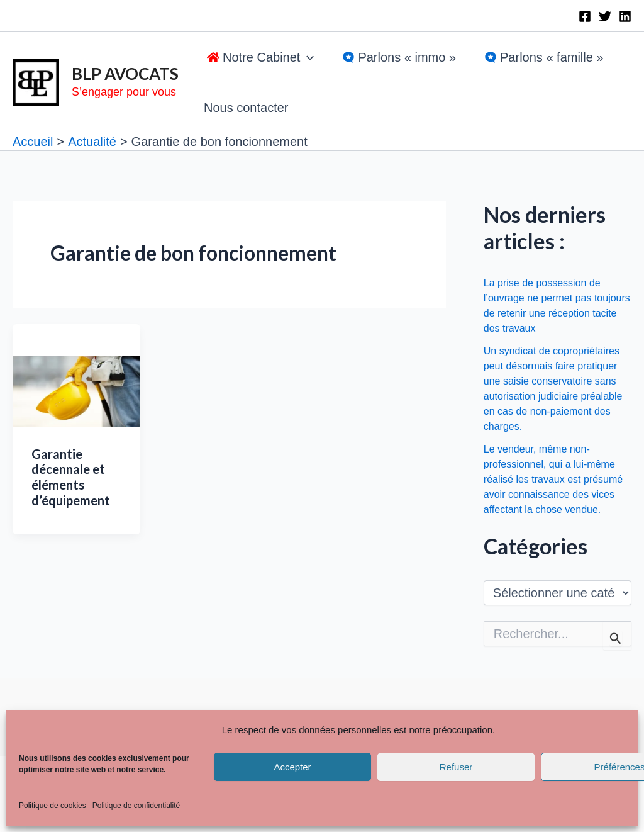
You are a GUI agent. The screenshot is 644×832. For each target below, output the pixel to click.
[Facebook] (585, 16)
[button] (259, 57)
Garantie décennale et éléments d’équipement (71, 477)
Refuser (456, 767)
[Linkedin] (625, 16)
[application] (307, 57)
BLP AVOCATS (125, 74)
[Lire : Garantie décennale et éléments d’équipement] (76, 390)
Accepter (292, 767)
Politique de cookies (53, 806)
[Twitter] (605, 16)
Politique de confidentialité (136, 806)
